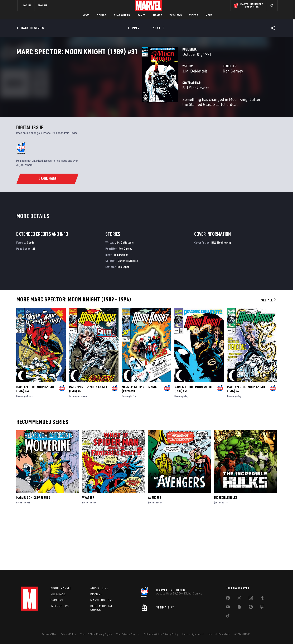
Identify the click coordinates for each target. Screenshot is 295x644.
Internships (60, 606)
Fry (134, 448)
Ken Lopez (123, 319)
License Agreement (193, 634)
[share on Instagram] (251, 599)
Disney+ (96, 594)
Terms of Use (49, 634)
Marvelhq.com (101, 600)
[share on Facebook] (228, 599)
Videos (194, 15)
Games (142, 15)
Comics (101, 15)
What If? (88, 550)
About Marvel (61, 588)
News (86, 15)
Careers (57, 600)
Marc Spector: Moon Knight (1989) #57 (35, 441)
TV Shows (176, 15)
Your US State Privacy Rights (96, 634)
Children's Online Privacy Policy (161, 634)
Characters (122, 15)
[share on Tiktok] (228, 616)
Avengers (155, 550)
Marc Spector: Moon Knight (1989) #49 (194, 441)
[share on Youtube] (228, 608)
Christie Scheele (128, 313)
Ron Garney (189, 89)
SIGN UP (43, 5)
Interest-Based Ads (219, 634)
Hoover (83, 448)
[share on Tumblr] (262, 599)
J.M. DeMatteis (107, 89)
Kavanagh (21, 448)
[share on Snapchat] (239, 608)
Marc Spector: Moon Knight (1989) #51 (88, 441)
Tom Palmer (121, 307)
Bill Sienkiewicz (108, 106)
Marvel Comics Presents (33, 550)
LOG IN (27, 5)
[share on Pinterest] (251, 608)
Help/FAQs (58, 594)
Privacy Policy (68, 634)
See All (269, 353)
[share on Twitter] (239, 599)
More (209, 15)
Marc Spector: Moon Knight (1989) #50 (141, 441)
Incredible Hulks (226, 550)
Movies (158, 15)
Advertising (99, 588)
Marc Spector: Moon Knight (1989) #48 (246, 441)
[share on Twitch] (262, 608)
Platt (30, 448)
